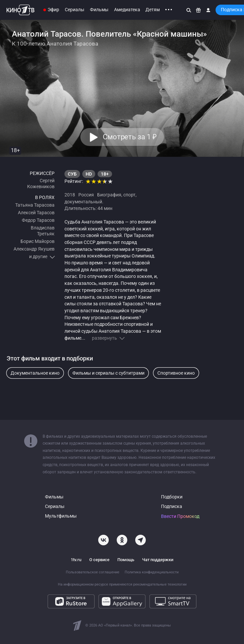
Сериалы (75, 10)
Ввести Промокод (180, 516)
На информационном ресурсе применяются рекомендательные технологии (122, 584)
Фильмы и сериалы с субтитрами (108, 373)
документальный (83, 202)
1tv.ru (76, 560)
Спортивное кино (176, 373)
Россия (86, 195)
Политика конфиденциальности (152, 572)
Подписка (172, 507)
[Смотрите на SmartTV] (173, 601)
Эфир (53, 10)
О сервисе (99, 560)
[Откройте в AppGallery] (122, 601)
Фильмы (99, 10)
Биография (109, 195)
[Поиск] (189, 10)
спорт (129, 195)
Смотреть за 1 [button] (129, 137)
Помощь (126, 560)
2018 (70, 195)
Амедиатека (127, 10)
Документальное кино (35, 373)
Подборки (172, 497)
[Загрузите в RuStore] (71, 601)
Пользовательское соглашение (93, 572)
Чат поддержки (158, 560)
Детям (153, 10)
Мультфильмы (61, 516)
